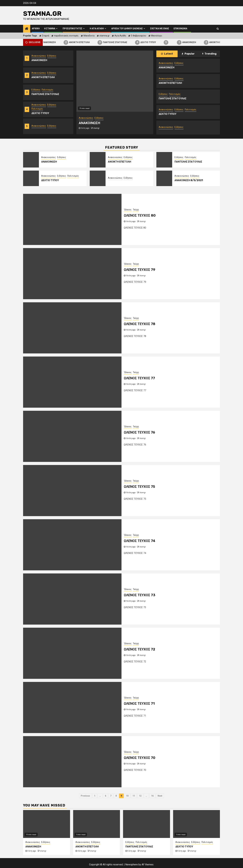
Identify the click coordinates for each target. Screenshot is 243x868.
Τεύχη (136, 210)
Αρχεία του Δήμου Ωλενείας (127, 29)
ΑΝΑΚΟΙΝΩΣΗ (55, 42)
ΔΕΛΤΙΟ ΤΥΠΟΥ (154, 42)
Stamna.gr (42, 14)
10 (127, 796)
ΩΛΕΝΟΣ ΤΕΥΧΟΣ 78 (140, 324)
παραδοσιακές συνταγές (66, 36)
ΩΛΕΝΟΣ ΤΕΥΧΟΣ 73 (140, 595)
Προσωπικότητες (72, 29)
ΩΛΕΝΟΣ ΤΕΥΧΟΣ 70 (140, 758)
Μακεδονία (89, 36)
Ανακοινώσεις (39, 56)
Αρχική (36, 29)
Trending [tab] (209, 54)
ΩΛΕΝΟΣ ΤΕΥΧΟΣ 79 (140, 270)
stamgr (96, 128)
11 (134, 796)
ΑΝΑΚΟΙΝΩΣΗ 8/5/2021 (189, 180)
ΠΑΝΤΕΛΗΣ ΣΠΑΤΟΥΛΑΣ (121, 42)
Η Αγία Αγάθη (97, 29)
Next (160, 796)
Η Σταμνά (50, 29)
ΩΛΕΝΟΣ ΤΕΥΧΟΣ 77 (139, 378)
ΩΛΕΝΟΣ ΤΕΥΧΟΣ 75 (139, 487)
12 (140, 796)
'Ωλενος (128, 210)
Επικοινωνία (180, 29)
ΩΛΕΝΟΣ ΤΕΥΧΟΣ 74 (140, 541)
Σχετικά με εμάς (160, 29)
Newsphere (131, 865)
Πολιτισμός (47, 90)
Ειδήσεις (52, 56)
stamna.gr (105, 36)
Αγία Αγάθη (120, 36)
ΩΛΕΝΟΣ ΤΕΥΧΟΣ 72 (139, 649)
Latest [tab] (167, 54)
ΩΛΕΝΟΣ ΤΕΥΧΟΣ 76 (139, 432)
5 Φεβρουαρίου (139, 36)
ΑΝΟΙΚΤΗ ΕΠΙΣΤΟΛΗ (85, 42)
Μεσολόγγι (157, 36)
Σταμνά (46, 36)
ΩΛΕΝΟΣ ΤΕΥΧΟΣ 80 (140, 215)
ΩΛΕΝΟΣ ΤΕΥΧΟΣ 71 (139, 704)
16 (152, 796)
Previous (85, 796)
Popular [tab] (188, 54)
